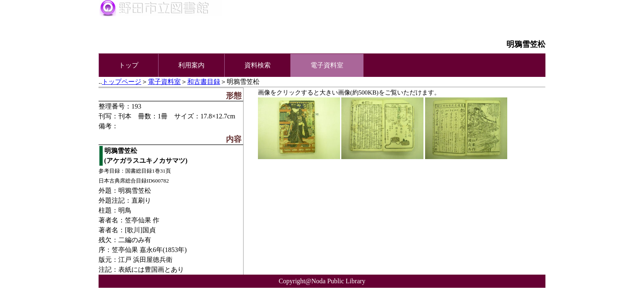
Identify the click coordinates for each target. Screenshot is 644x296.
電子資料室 (164, 82)
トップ (129, 65)
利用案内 (191, 65)
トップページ (122, 82)
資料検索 (258, 65)
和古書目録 (204, 82)
